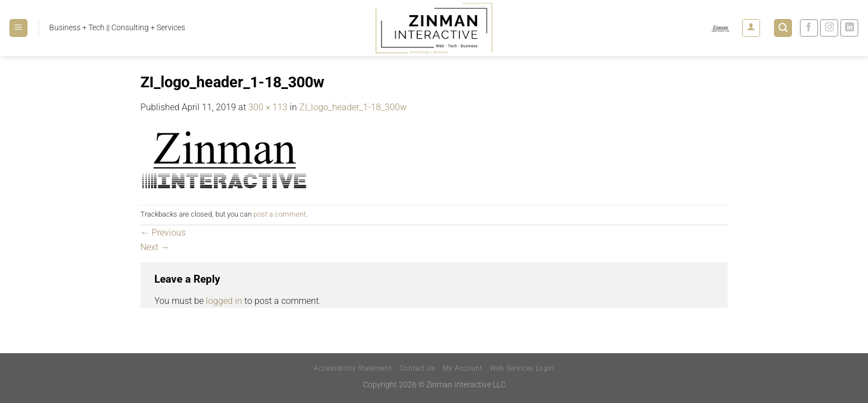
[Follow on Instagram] (829, 28)
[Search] (783, 28)
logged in (224, 301)
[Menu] (18, 28)
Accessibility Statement (353, 368)
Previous (163, 233)
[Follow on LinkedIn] (849, 28)
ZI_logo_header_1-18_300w (353, 107)
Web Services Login (522, 368)
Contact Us (418, 368)
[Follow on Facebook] (809, 28)
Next (155, 247)
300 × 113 (268, 107)
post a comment (280, 214)
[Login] (751, 28)
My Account (463, 368)
